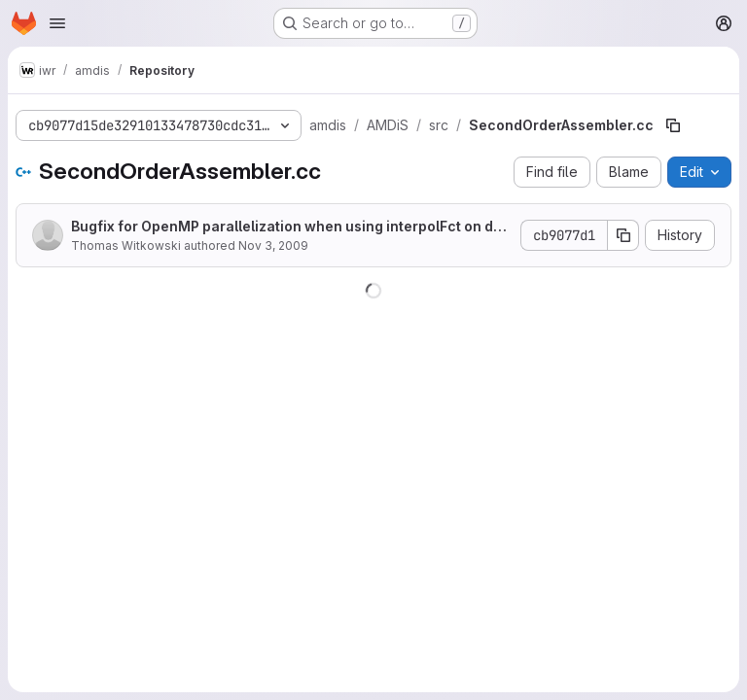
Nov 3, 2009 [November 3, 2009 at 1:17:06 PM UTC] (273, 245)
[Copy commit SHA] (623, 235)
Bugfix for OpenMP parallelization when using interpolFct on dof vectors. (289, 227)
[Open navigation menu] (57, 23)
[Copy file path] (673, 125)
